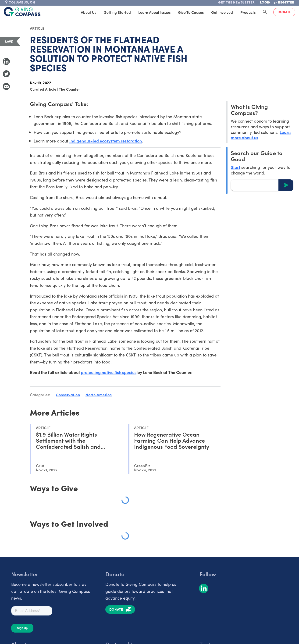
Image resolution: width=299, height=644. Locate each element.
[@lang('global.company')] (22, 12)
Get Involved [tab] (222, 12)
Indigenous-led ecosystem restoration (106, 141)
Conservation (68, 395)
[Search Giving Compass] (265, 12)
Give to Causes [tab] (191, 12)
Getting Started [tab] (117, 12)
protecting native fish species (109, 372)
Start (235, 167)
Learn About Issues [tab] (154, 12)
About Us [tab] (89, 12)
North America (99, 395)
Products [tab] (248, 12)
